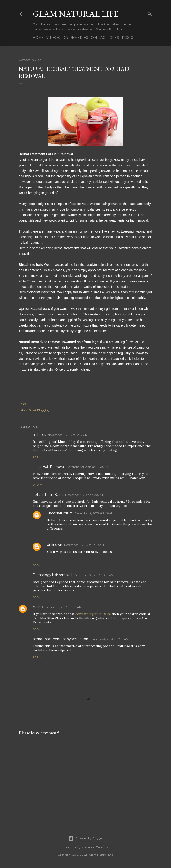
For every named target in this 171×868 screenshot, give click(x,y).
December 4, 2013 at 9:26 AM (94, 513)
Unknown (54, 545)
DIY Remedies (75, 38)
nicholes (39, 435)
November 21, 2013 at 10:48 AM (87, 467)
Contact (99, 38)
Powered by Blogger (86, 838)
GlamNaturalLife (60, 513)
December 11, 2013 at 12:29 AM (84, 545)
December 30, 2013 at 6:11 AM (94, 575)
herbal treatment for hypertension (60, 639)
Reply (37, 457)
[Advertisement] (86, 780)
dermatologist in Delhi (94, 614)
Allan (37, 607)
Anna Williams (98, 847)
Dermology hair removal (52, 575)
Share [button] (23, 404)
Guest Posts (121, 38)
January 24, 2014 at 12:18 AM (109, 639)
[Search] (150, 13)
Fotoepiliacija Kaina (48, 495)
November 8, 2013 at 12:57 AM (68, 435)
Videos (53, 38)
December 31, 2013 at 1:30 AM (62, 607)
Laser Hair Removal (49, 467)
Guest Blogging (39, 410)
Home (38, 38)
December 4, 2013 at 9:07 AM (85, 495)
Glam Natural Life (76, 14)
